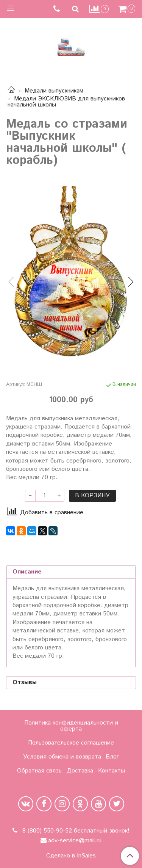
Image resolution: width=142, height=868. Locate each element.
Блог (112, 757)
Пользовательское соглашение (71, 743)
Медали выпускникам (54, 91)
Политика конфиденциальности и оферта (71, 726)
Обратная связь (39, 771)
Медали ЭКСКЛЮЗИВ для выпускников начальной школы (66, 102)
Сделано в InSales (71, 856)
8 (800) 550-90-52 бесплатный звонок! (75, 831)
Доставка (80, 771)
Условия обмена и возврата (62, 757)
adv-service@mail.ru (75, 841)
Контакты (112, 771)
